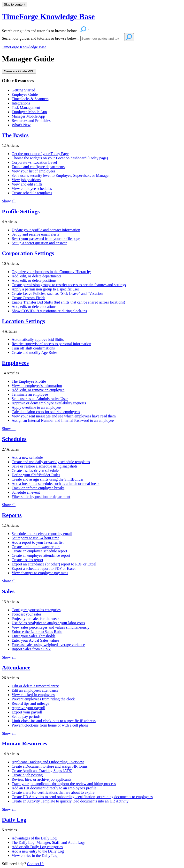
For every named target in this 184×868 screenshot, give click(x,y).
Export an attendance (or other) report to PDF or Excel (54, 564)
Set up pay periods (26, 716)
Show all (9, 201)
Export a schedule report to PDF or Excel (44, 568)
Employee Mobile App (29, 112)
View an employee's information (37, 386)
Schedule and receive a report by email (42, 534)
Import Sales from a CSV (31, 649)
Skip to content (15, 4)
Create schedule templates (32, 193)
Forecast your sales (27, 614)
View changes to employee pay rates (40, 573)
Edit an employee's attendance (35, 690)
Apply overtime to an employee (36, 407)
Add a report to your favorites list (38, 542)
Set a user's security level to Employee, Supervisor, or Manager (61, 175)
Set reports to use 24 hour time (35, 538)
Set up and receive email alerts (35, 234)
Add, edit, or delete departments (36, 276)
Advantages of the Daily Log (34, 838)
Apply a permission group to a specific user (45, 289)
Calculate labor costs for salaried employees (46, 412)
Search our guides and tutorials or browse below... (41, 38)
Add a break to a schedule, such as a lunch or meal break (56, 484)
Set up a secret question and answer (39, 243)
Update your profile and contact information (46, 230)
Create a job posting (27, 775)
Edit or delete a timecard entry (35, 686)
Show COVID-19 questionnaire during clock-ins (49, 311)
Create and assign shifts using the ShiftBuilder (48, 479)
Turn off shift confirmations (33, 348)
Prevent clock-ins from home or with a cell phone (50, 725)
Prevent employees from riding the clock (43, 699)
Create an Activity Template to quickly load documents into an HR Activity (70, 801)
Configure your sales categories (36, 610)
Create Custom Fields (28, 298)
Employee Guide (25, 94)
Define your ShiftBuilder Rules (36, 475)
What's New (21, 125)
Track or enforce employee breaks (38, 488)
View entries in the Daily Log (35, 856)
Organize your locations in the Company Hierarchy (51, 272)
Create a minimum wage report (36, 547)
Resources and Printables (31, 121)
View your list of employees (33, 171)
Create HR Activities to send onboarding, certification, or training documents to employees (82, 797)
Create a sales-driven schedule (35, 471)
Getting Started (23, 90)
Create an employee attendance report (41, 555)
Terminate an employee (30, 394)
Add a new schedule (27, 457)
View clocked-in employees (33, 695)
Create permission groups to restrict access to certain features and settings (69, 285)
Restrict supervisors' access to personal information (51, 344)
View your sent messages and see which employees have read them (64, 416)
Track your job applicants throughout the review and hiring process (64, 784)
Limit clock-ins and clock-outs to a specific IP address (54, 721)
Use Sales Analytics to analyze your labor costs (48, 623)
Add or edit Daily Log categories (37, 847)
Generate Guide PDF (19, 71)
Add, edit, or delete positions (34, 280)
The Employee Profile (29, 381)
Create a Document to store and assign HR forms (50, 766)
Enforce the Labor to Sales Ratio (37, 632)
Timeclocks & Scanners (30, 99)
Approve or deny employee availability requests (49, 403)
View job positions (26, 180)
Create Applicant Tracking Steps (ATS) (42, 771)
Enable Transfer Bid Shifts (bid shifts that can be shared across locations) (68, 302)
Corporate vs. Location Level (34, 162)
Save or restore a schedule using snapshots (45, 466)
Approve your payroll (28, 708)
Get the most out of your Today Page (40, 154)
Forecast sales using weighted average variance (48, 645)
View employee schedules (32, 189)
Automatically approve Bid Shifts (38, 339)
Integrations (21, 103)
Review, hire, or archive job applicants (41, 779)
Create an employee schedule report (39, 551)
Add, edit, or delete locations (34, 307)
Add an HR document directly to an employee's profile (54, 788)
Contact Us (36, 864)
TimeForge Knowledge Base (24, 47)
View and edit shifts (27, 184)
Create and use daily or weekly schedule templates (51, 462)
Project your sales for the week (36, 619)
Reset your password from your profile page (46, 239)
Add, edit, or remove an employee (38, 390)
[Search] (102, 39)
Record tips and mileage (30, 703)
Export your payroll (27, 712)
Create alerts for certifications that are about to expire (53, 792)
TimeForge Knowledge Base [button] (48, 16)
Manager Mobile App (28, 116)
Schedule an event (26, 492)
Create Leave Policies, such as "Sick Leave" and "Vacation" (58, 293)
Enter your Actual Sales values (35, 640)
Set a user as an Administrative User (40, 399)
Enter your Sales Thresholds (34, 636)
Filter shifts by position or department (41, 497)
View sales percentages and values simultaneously (50, 627)
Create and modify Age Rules (34, 352)
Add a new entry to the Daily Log (38, 851)
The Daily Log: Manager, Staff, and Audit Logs (48, 842)
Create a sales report (27, 560)
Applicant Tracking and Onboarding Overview (48, 762)
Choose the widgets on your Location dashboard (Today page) (60, 158)
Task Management (26, 108)
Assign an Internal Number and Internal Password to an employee (63, 420)
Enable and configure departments (38, 167)
